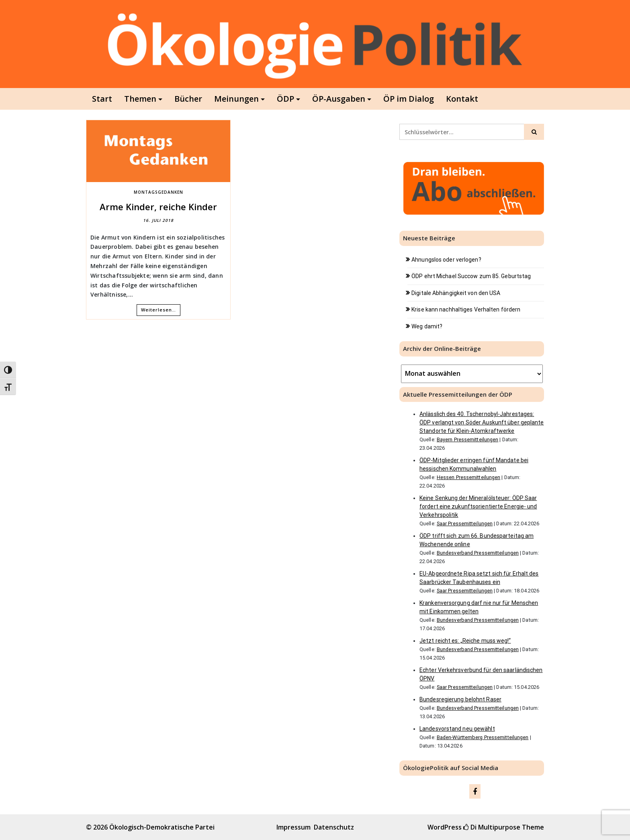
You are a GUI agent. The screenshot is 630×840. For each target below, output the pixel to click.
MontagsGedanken (159, 192)
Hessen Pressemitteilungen (469, 477)
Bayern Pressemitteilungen (468, 439)
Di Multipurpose (492, 827)
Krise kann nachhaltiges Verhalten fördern (466, 309)
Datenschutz (334, 827)
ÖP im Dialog (409, 99)
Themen (140, 99)
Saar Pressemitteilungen (465, 523)
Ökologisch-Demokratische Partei (162, 827)
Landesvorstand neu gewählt (457, 729)
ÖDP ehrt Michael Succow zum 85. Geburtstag (471, 276)
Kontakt (462, 99)
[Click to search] (534, 132)
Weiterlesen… (159, 310)
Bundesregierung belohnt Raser (460, 699)
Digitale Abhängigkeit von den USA (456, 293)
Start (102, 99)
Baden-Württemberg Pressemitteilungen (483, 737)
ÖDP (285, 99)
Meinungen (236, 99)
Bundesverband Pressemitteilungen (478, 553)
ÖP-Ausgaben (339, 99)
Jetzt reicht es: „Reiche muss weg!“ (465, 641)
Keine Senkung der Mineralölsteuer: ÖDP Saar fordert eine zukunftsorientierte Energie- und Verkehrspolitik (478, 506)
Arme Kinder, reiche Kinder (158, 207)
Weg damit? (427, 326)
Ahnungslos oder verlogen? (446, 260)
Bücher (188, 99)
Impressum (294, 827)
